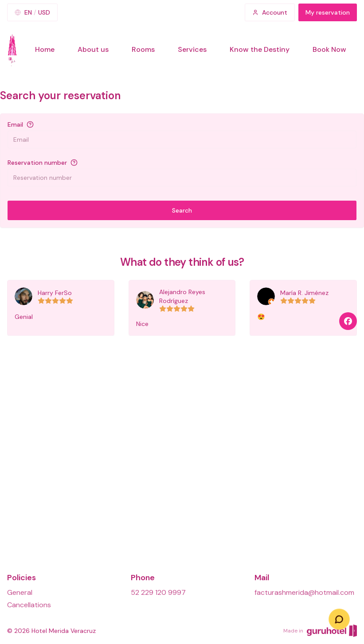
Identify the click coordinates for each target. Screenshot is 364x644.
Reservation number (37, 163)
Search (182, 210)
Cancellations (29, 605)
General (20, 592)
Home (45, 49)
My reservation (328, 12)
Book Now (329, 49)
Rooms (143, 49)
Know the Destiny (260, 49)
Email (15, 124)
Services (192, 49)
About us (93, 49)
